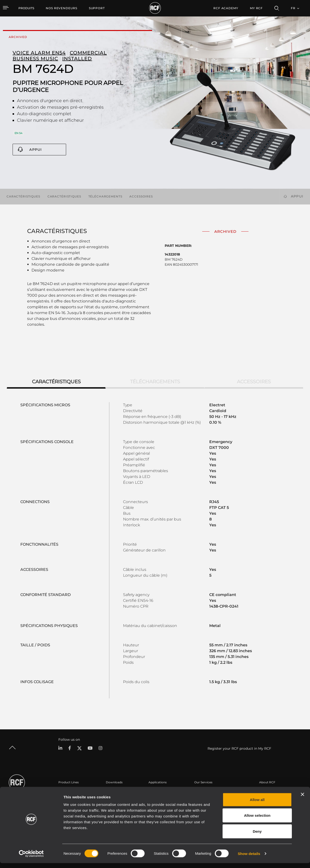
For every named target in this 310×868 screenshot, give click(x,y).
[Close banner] (302, 799)
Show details (249, 858)
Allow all (257, 804)
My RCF (256, 8)
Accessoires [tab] (254, 382)
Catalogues (114, 791)
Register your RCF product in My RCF (239, 748)
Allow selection (257, 820)
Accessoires (141, 196)
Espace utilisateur (207, 791)
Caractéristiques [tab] (56, 382)
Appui (35, 150)
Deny (257, 836)
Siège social (267, 791)
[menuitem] (62, 8)
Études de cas (159, 791)
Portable (65, 791)
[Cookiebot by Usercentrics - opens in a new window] (31, 859)
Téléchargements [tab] (155, 382)
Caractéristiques (23, 196)
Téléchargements (105, 196)
